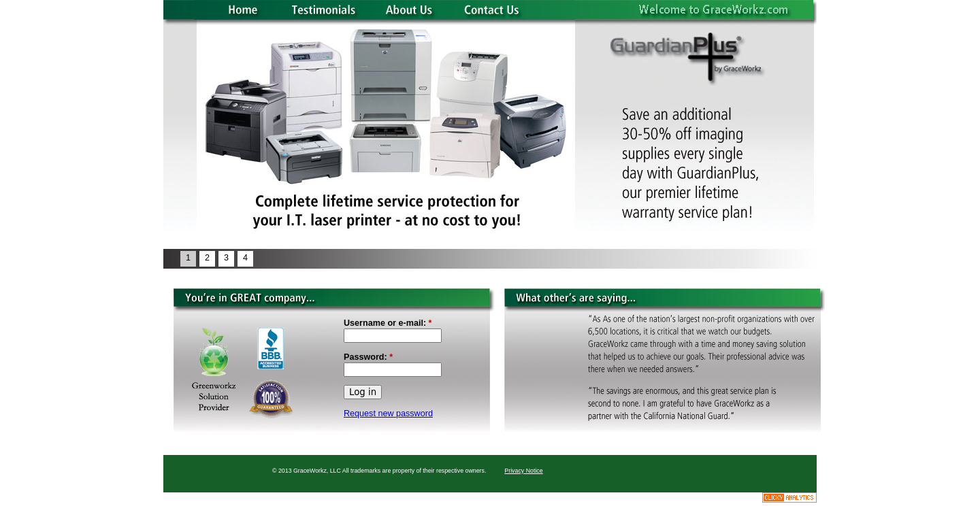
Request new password (388, 414)
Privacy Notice (523, 471)
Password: (368, 357)
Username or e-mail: (388, 323)
